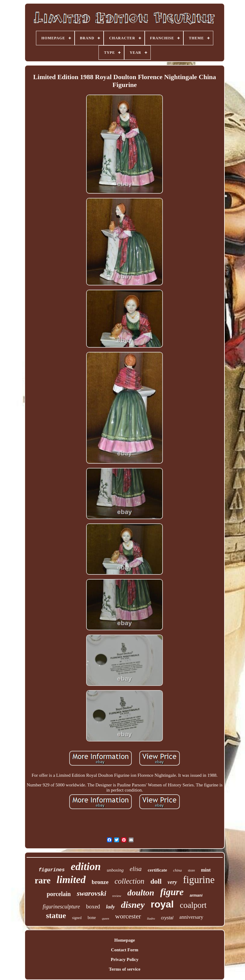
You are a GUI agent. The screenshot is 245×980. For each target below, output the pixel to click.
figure (172, 892)
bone (92, 918)
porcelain (59, 894)
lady (110, 907)
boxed (93, 906)
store (191, 870)
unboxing (115, 870)
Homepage (124, 940)
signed (77, 918)
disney (133, 905)
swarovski (91, 893)
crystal (167, 918)
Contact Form (124, 950)
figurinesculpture (61, 907)
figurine (199, 880)
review (117, 896)
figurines (52, 870)
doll (156, 881)
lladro (151, 918)
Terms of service (124, 969)
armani (196, 895)
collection (129, 881)
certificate (157, 870)
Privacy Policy (124, 959)
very (172, 882)
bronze (100, 882)
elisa (136, 869)
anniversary (191, 917)
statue (56, 916)
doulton (141, 893)
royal (162, 904)
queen (105, 919)
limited (71, 880)
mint (206, 870)
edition (86, 867)
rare (43, 880)
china (177, 870)
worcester (128, 916)
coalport (193, 905)
